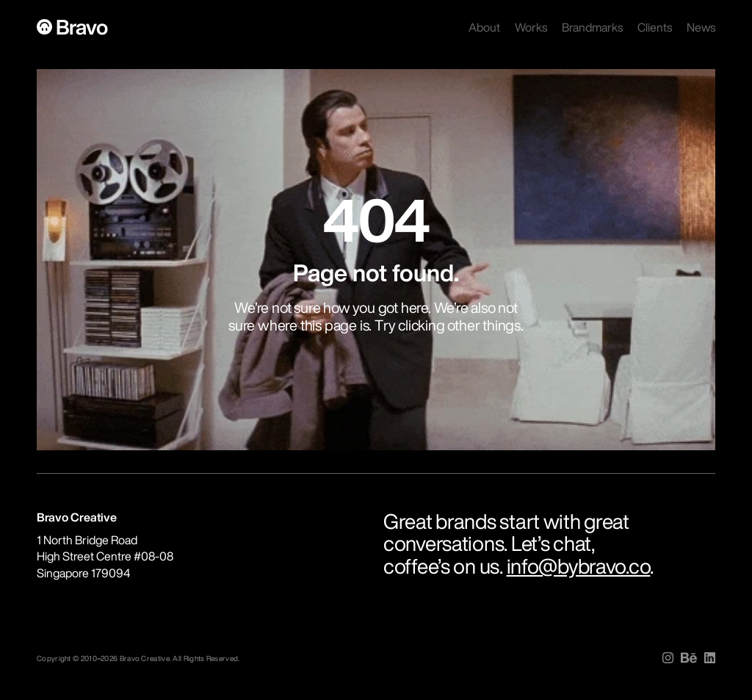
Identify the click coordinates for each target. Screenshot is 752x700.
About (484, 27)
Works (531, 27)
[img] (668, 658)
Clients (655, 27)
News (701, 27)
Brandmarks (592, 27)
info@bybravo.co (579, 566)
